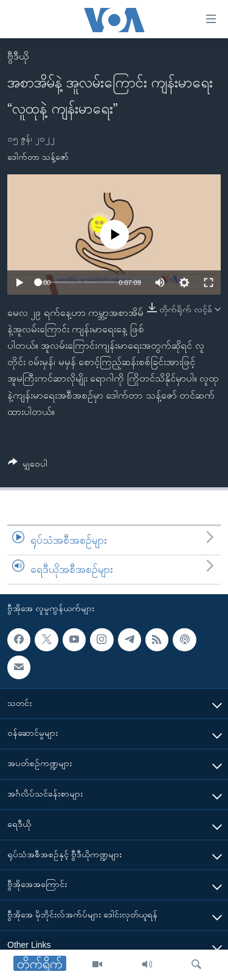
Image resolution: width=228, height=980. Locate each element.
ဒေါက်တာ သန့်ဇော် (38, 157)
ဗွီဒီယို (18, 56)
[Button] (28, 466)
